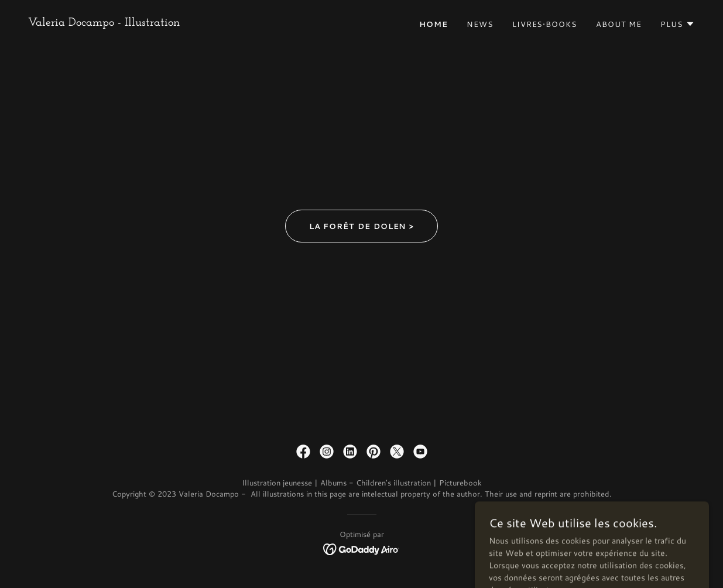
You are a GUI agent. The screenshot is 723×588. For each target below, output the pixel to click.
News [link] (480, 24)
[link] (104, 23)
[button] (678, 24)
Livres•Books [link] (545, 24)
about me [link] (619, 24)
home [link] (434, 24)
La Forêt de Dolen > (362, 226)
